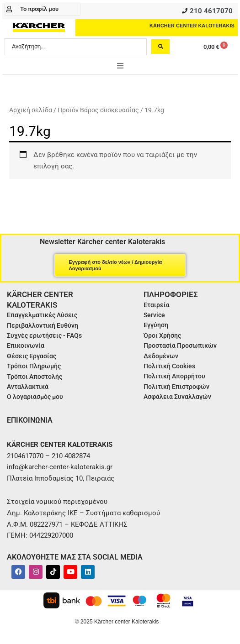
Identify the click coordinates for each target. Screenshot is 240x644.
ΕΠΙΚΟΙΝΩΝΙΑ (30, 420)
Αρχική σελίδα (31, 110)
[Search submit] (160, 47)
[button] (120, 66)
